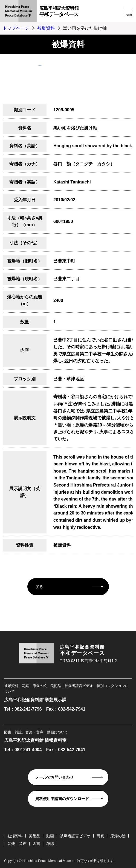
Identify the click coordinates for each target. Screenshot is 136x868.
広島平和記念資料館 (81, 12)
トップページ (16, 28)
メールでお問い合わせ (54, 777)
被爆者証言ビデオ (75, 836)
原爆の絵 (118, 836)
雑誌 (50, 844)
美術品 (34, 836)
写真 (100, 836)
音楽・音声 (17, 844)
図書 (36, 844)
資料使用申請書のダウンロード (62, 799)
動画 (50, 836)
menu (128, 15)
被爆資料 (46, 28)
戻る (39, 587)
